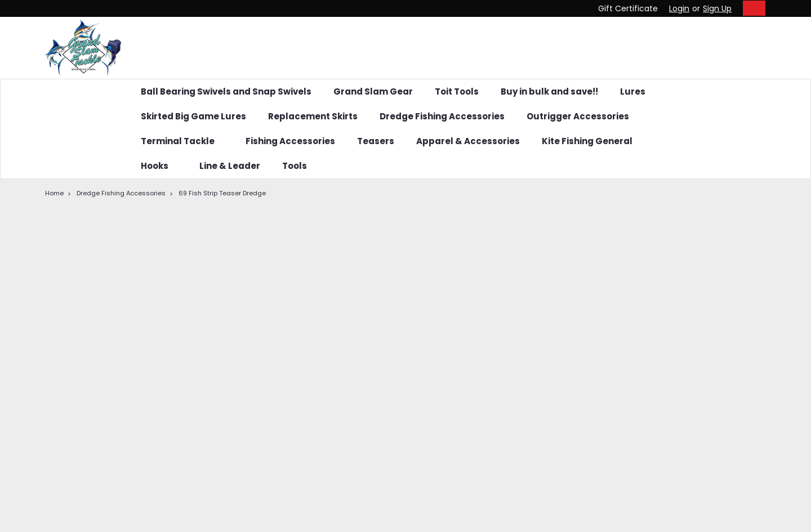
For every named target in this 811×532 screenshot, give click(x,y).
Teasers (376, 141)
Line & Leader (230, 166)
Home (54, 193)
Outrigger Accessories (578, 116)
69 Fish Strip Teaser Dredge (222, 193)
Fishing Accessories (290, 141)
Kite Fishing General (592, 141)
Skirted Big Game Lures (193, 116)
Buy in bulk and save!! (549, 91)
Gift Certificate (628, 8)
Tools (295, 166)
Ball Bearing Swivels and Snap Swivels (226, 91)
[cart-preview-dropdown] (752, 8)
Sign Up (717, 8)
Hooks (159, 166)
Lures (633, 91)
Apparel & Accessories (468, 141)
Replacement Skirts (313, 116)
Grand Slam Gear (373, 91)
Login (679, 8)
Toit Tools (457, 91)
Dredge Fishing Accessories (442, 116)
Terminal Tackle (182, 141)
